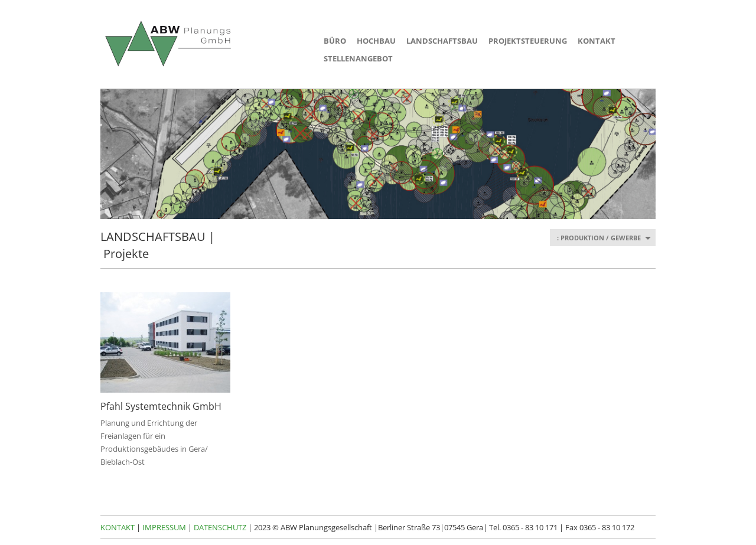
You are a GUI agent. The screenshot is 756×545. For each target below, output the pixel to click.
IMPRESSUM (164, 527)
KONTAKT (597, 41)
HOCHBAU (376, 41)
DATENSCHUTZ (220, 527)
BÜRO (335, 41)
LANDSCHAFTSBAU (442, 41)
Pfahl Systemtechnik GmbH (161, 406)
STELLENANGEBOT (358, 58)
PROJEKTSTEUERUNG (528, 41)
